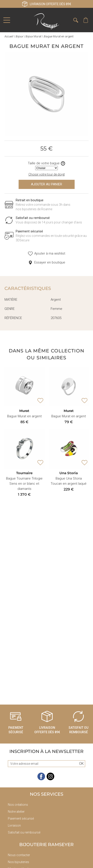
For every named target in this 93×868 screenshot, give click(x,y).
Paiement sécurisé (21, 819)
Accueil (9, 36)
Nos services (46, 794)
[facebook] (41, 779)
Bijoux (19, 36)
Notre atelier (16, 812)
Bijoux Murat (34, 36)
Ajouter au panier (46, 184)
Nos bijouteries (18, 862)
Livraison (14, 825)
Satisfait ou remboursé (24, 832)
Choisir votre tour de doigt (47, 174)
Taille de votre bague (47, 163)
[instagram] (50, 779)
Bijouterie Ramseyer (46, 844)
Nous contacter (19, 855)
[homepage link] (47, 21)
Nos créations (18, 805)
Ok (81, 764)
